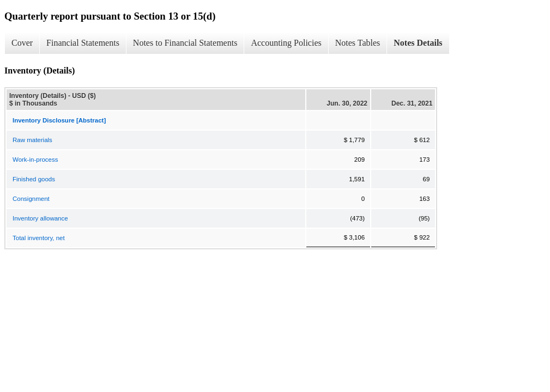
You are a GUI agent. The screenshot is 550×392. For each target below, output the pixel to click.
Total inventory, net (39, 238)
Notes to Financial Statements (185, 43)
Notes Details (418, 43)
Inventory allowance (40, 218)
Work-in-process (35, 160)
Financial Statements (83, 43)
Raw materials (32, 140)
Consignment (31, 199)
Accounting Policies (286, 43)
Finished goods (34, 179)
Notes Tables (358, 43)
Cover (22, 43)
